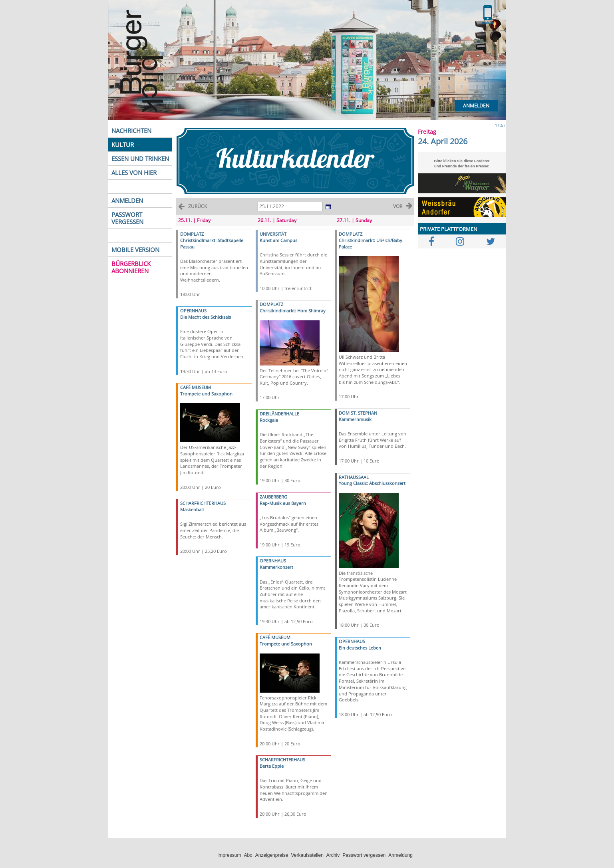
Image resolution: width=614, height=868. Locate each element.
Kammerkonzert (276, 567)
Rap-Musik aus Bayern (283, 503)
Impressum (229, 855)
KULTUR (123, 145)
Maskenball (192, 509)
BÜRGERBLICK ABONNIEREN (131, 267)
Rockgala (269, 420)
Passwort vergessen (364, 855)
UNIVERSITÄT (273, 234)
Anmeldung (400, 855)
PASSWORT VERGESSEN (127, 218)
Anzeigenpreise (272, 855)
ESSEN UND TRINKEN (140, 159)
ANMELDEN (127, 201)
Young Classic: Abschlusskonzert (372, 483)
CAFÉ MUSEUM (196, 387)
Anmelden (476, 106)
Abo (248, 855)
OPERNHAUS (193, 311)
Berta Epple (272, 766)
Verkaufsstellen (307, 855)
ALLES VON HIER (134, 173)
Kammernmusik (355, 419)
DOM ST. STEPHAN (358, 413)
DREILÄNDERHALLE (279, 414)
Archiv (333, 855)
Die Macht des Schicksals (206, 317)
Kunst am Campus (278, 240)
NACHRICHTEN (131, 131)
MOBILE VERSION (135, 250)
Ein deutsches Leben (360, 648)
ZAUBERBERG (273, 497)
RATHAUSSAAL (354, 477)
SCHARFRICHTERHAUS (203, 503)
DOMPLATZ (192, 234)
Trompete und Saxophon (206, 394)
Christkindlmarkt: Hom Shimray (293, 311)
